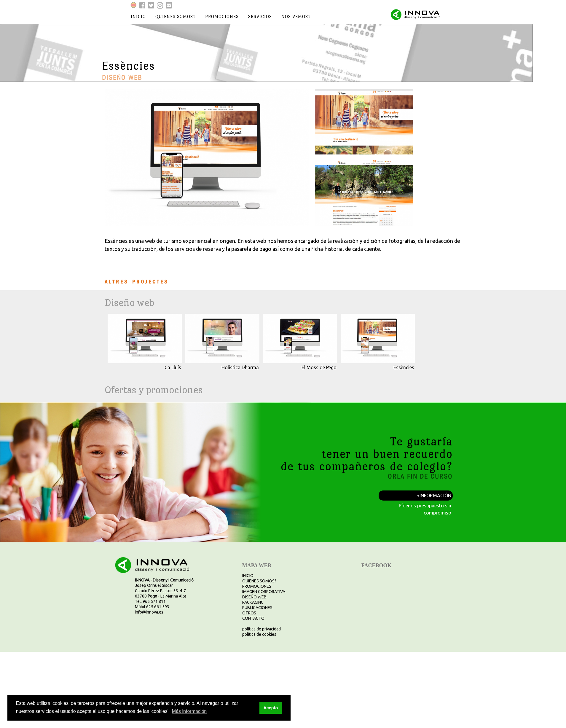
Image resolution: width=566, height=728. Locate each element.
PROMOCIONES (257, 586)
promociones (222, 16)
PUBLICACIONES (257, 608)
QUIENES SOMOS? (259, 581)
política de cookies (259, 634)
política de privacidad (262, 629)
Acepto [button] (271, 708)
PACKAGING (253, 602)
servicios (260, 16)
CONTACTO (253, 618)
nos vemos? (296, 16)
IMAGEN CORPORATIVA (264, 592)
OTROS (249, 613)
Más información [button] (189, 711)
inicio (138, 16)
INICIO (248, 576)
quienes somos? (176, 16)
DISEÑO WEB (254, 597)
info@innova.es (149, 612)
